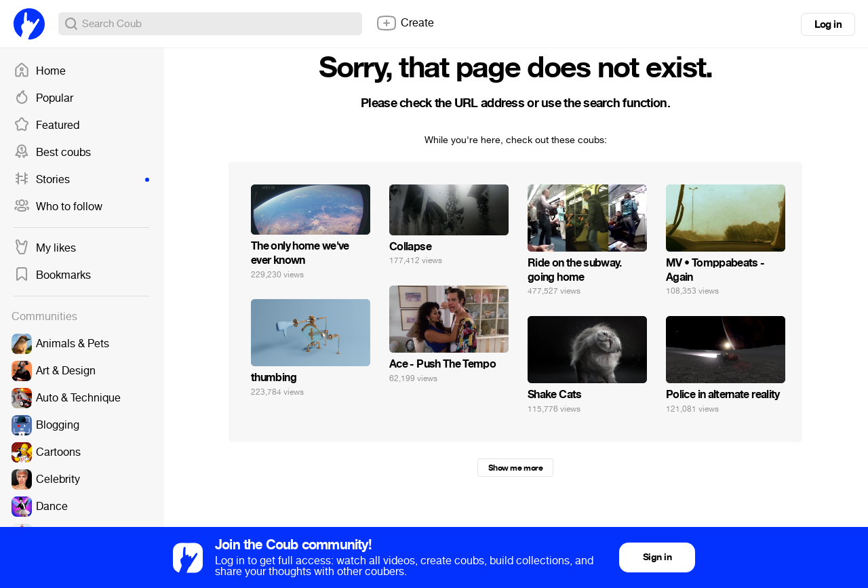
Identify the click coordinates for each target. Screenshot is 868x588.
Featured (46, 125)
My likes (45, 248)
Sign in (657, 557)
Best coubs (52, 153)
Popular (43, 98)
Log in (828, 24)
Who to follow (58, 207)
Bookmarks (52, 275)
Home (40, 71)
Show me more (515, 468)
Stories (81, 180)
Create (405, 23)
